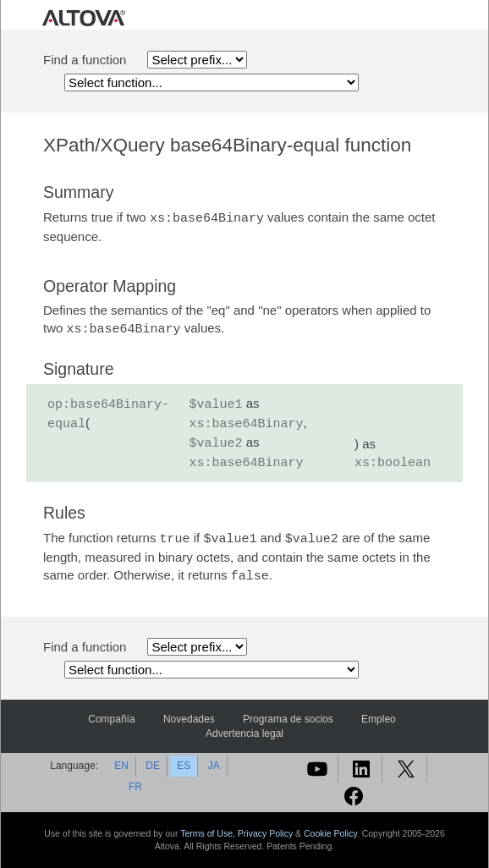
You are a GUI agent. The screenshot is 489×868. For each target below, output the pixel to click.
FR (135, 787)
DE (153, 766)
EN (121, 766)
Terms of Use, (209, 833)
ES (184, 766)
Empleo (379, 719)
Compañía (111, 719)
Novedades (189, 719)
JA (214, 766)
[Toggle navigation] (446, 17)
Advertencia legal (244, 733)
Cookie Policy (330, 833)
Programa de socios (288, 719)
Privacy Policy (265, 833)
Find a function (85, 60)
